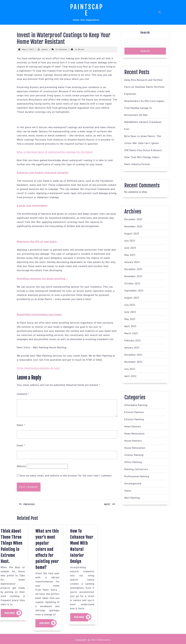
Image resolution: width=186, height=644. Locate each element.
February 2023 (133, 340)
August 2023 (132, 298)
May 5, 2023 (28, 49)
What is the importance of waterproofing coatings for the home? (55, 152)
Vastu (128, 491)
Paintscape (87, 10)
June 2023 (130, 312)
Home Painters (133, 426)
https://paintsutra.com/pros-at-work (38, 368)
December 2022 (133, 355)
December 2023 (133, 269)
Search (145, 33)
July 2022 (130, 369)
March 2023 (131, 333)
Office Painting (133, 462)
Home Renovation (134, 434)
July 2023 (130, 305)
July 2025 (130, 241)
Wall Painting (132, 498)
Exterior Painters (134, 412)
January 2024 (132, 262)
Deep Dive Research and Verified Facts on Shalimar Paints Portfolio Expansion (144, 87)
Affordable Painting (136, 405)
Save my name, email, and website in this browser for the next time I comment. (66, 476)
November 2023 (133, 276)
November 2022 (133, 362)
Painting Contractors (136, 469)
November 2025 (133, 226)
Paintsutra (104, 640)
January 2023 (132, 348)
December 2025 (133, 219)
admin (45, 49)
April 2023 (130, 326)
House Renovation (135, 448)
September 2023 (134, 291)
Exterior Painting (134, 419)
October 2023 (132, 283)
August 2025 (132, 234)
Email (21, 445)
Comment (23, 394)
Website (21, 466)
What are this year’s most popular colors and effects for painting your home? (40, 549)
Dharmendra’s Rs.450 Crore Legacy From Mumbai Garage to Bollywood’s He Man (144, 108)
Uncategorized (133, 483)
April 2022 (130, 376)
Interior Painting (134, 455)
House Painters (133, 441)
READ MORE (40, 624)
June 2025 (130, 248)
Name (21, 425)
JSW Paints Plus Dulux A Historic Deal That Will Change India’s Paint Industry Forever (143, 157)
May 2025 (130, 255)
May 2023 (130, 319)
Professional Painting (137, 476)
